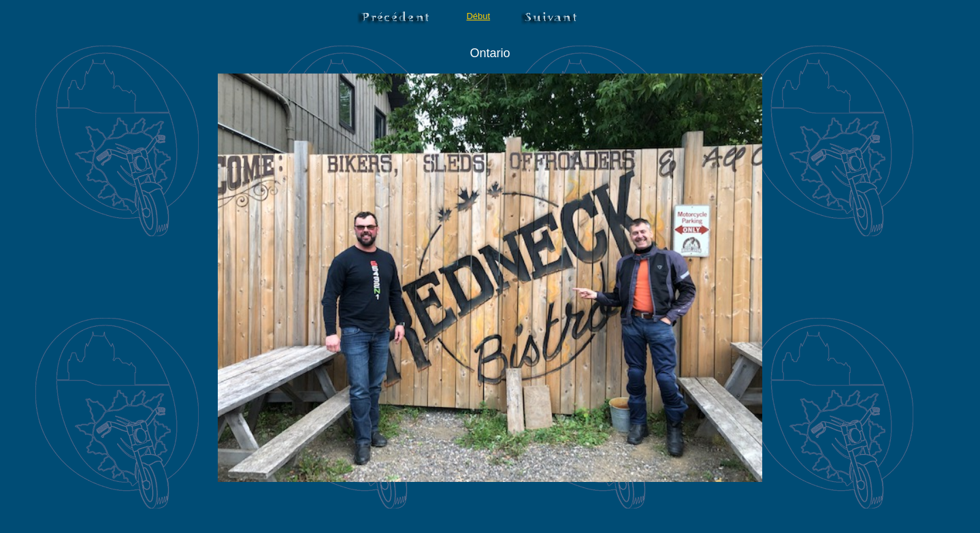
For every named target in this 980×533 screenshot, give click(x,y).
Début (478, 16)
